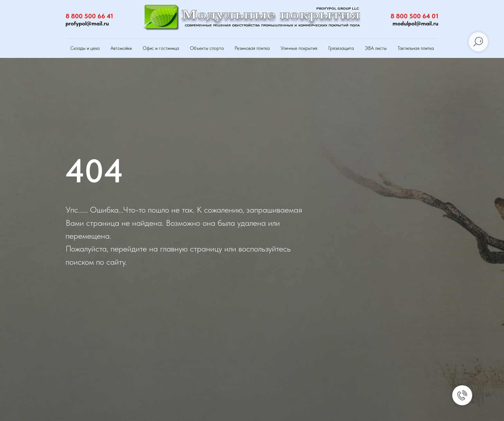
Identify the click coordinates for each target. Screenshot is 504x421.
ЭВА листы (376, 48)
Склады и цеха (85, 48)
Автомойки (121, 48)
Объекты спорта (207, 48)
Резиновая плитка (252, 48)
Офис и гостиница (161, 48)
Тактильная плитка (416, 48)
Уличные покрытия (299, 48)
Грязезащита (341, 48)
